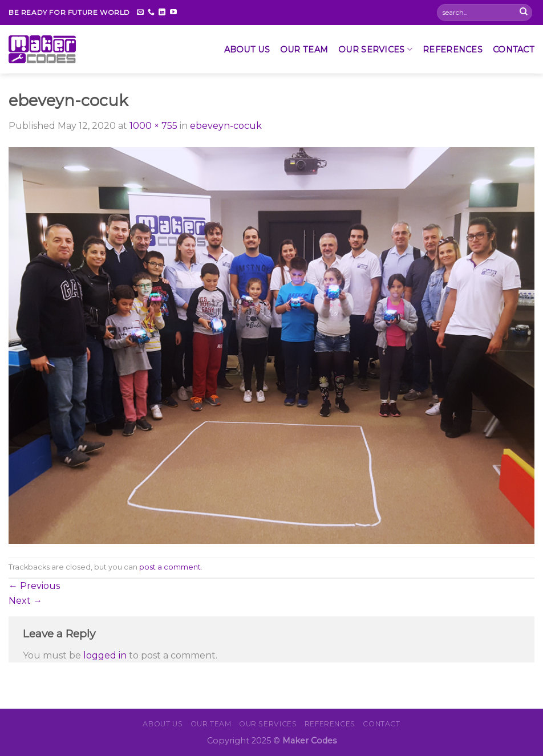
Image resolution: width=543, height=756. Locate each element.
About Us (247, 50)
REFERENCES (453, 50)
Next (25, 601)
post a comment (170, 567)
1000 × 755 (153, 126)
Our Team (304, 50)
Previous (34, 586)
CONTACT (514, 50)
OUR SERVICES (375, 49)
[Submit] (524, 13)
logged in (105, 655)
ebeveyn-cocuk (226, 126)
